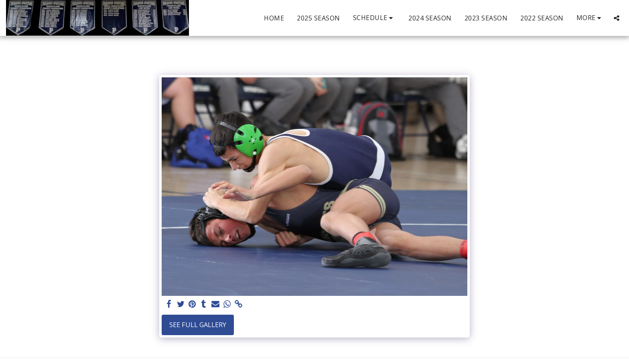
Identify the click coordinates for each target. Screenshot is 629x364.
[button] (374, 18)
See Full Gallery (198, 325)
